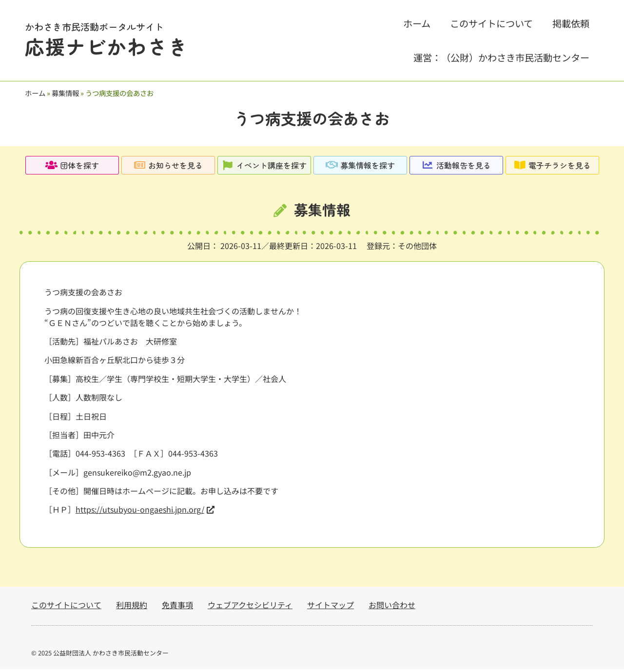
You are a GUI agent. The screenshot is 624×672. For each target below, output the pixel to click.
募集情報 (65, 93)
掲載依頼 (571, 23)
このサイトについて (491, 23)
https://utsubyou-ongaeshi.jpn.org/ (140, 512)
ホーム (417, 23)
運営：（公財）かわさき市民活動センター (501, 58)
